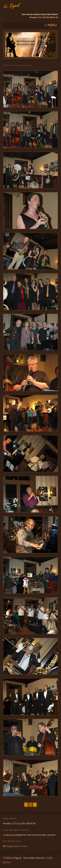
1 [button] (26, 805)
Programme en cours (15, 846)
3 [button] (35, 805)
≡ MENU (51, 25)
